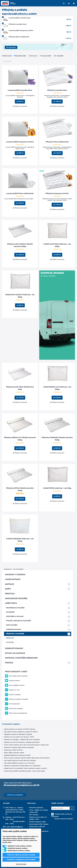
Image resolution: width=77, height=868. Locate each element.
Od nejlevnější (45, 56)
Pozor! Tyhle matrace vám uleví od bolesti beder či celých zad (26, 745)
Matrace (9, 584)
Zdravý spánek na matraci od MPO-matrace (20, 729)
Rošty (8, 589)
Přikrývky (10, 638)
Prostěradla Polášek (15, 608)
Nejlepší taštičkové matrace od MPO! (17, 755)
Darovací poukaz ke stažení (62, 819)
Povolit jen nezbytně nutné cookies (21, 860)
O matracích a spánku (11, 724)
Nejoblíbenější (20, 56)
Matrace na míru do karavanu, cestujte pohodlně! (22, 742)
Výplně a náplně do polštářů (18, 621)
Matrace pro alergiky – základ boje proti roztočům (22, 740)
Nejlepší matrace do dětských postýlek (18, 734)
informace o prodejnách (15, 795)
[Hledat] (64, 3)
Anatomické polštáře (16, 598)
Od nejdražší (58, 56)
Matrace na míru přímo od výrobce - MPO (19, 737)
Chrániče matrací (14, 629)
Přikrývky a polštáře (15, 634)
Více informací (21, 864)
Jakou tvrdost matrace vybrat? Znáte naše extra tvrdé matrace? (27, 758)
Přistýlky (10, 594)
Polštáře (10, 642)
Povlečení (10, 612)
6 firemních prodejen (16, 708)
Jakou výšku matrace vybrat (14, 753)
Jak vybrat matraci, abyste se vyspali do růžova (21, 732)
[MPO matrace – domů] (5, 3)
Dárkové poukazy (14, 648)
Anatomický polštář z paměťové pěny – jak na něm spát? (25, 771)
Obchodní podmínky (36, 808)
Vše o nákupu (34, 815)
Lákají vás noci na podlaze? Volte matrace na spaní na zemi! (25, 768)
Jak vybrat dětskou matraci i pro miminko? (20, 763)
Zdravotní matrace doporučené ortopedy (19, 747)
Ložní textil (11, 603)
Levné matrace (13, 579)
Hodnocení (33, 56)
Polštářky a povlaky (15, 616)
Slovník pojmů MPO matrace (39, 824)
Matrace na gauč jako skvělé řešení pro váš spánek (22, 766)
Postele (9, 663)
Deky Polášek (12, 625)
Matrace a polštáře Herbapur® (21, 658)
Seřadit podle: (7, 56)
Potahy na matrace (15, 653)
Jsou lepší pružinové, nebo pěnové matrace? (20, 760)
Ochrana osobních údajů (37, 822)
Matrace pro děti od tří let (13, 750)
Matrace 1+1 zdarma (15, 575)
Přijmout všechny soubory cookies (21, 855)
